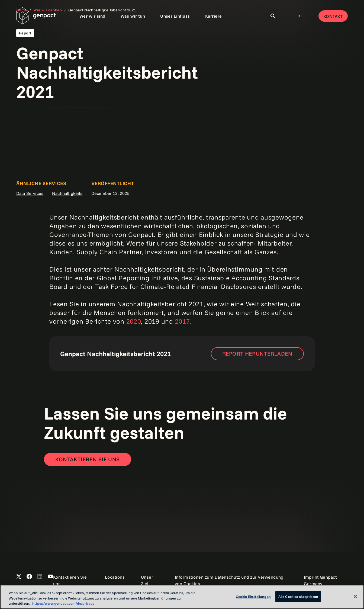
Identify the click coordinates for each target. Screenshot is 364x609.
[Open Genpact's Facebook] (29, 577)
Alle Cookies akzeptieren (298, 596)
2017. (183, 321)
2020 (134, 321)
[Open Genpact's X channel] (19, 577)
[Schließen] (355, 597)
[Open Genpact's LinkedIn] (40, 577)
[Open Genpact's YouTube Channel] (50, 577)
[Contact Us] (88, 459)
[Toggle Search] (273, 16)
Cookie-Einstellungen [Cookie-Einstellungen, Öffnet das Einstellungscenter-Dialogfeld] (253, 596)
